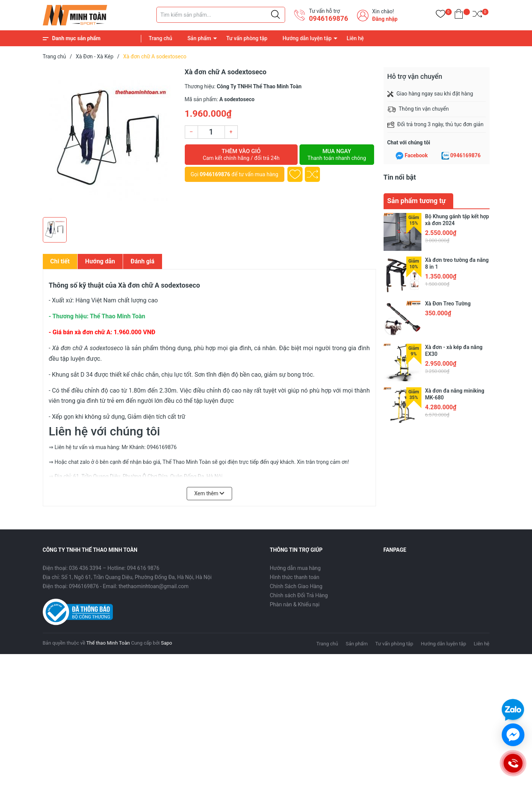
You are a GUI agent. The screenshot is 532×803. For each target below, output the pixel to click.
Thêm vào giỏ (241, 155)
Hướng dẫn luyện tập (307, 38)
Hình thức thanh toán (295, 577)
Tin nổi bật (400, 177)
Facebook (416, 155)
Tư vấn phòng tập (247, 38)
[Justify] (275, 15)
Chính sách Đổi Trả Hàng (299, 595)
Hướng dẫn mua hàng (295, 568)
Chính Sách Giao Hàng (296, 586)
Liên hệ (355, 38)
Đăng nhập (385, 19)
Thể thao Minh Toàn (108, 643)
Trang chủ (161, 38)
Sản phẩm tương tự (417, 201)
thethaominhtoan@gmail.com (154, 586)
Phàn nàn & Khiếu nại (295, 604)
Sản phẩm (199, 38)
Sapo (167, 643)
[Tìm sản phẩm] (221, 15)
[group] (110, 140)
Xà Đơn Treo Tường (448, 304)
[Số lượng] (211, 132)
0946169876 (328, 18)
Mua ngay (337, 155)
